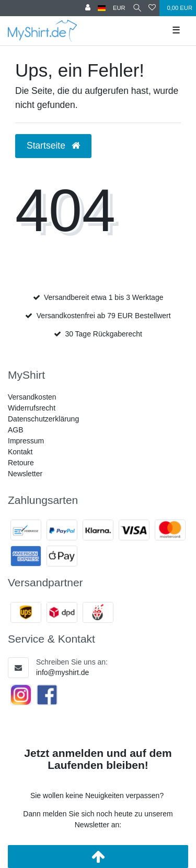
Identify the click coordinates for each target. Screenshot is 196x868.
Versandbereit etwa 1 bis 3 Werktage (104, 297)
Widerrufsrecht (32, 408)
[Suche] (137, 8)
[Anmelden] (88, 8)
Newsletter (25, 474)
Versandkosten (32, 397)
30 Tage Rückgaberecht (103, 334)
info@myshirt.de (62, 672)
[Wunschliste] (152, 8)
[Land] (102, 8)
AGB (16, 430)
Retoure (21, 463)
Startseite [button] (53, 146)
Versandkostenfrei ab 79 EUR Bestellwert (104, 316)
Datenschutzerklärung (43, 419)
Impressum (26, 441)
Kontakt (20, 452)
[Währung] (119, 8)
